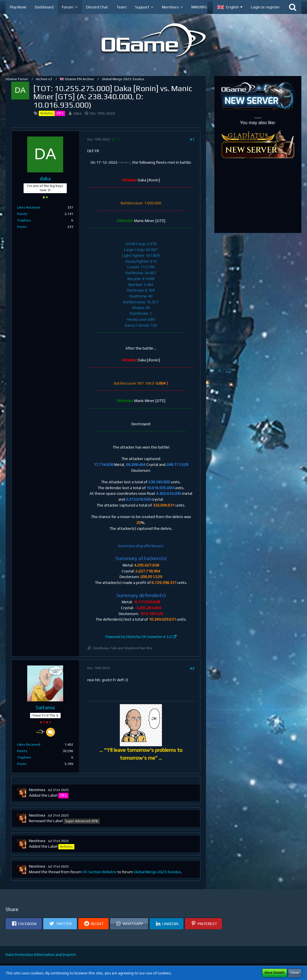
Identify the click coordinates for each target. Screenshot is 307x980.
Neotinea (37, 790)
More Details (275, 973)
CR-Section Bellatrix (99, 872)
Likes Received (29, 207)
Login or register (265, 7)
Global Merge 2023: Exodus (157, 872)
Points (22, 214)
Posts (22, 227)
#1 (192, 139)
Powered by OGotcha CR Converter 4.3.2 (138, 637)
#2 (192, 668)
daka (77, 113)
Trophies (24, 220)
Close (295, 973)
